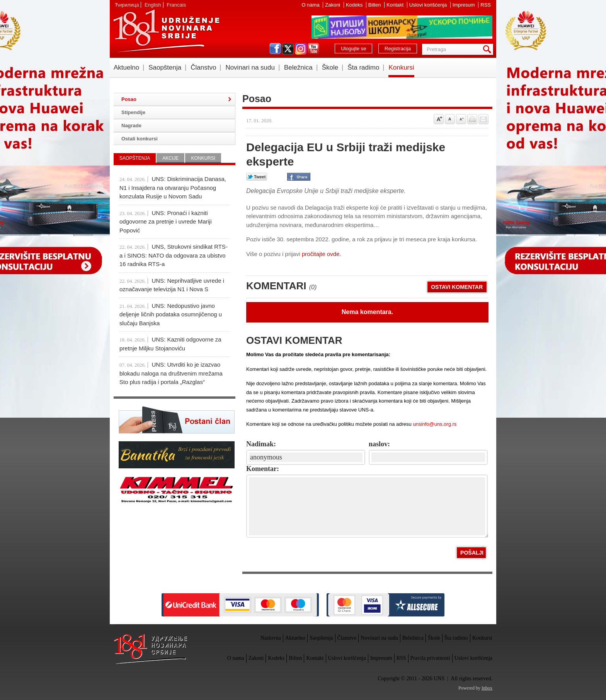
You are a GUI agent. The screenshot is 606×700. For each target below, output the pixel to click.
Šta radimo (363, 67)
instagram (301, 49)
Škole (330, 67)
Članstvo (203, 67)
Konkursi (401, 67)
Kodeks (355, 5)
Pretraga (489, 49)
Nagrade (131, 125)
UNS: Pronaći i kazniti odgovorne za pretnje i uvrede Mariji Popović (165, 222)
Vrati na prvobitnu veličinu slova (450, 119)
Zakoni (333, 5)
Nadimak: (261, 444)
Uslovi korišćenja (429, 5)
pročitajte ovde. (321, 254)
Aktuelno (126, 67)
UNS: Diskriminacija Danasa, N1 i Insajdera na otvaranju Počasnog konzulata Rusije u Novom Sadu (173, 188)
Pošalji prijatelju (483, 119)
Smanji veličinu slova (461, 119)
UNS (166, 31)
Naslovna (271, 638)
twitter (288, 49)
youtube (313, 49)
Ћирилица (127, 5)
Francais (176, 5)
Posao (129, 99)
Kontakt (396, 5)
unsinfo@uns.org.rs (435, 424)
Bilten (375, 5)
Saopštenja (165, 67)
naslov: (379, 444)
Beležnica (298, 67)
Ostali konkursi (140, 139)
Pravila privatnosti (430, 658)
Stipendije (133, 112)
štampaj (472, 119)
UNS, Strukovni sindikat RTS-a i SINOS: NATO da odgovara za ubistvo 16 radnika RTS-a (174, 255)
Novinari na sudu (250, 67)
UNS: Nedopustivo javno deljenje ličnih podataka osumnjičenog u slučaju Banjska (171, 314)
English (153, 5)
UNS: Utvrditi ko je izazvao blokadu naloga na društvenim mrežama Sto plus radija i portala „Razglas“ (171, 373)
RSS (486, 5)
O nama (311, 5)
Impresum (464, 5)
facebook (275, 49)
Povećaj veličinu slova (439, 119)
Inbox (487, 688)
